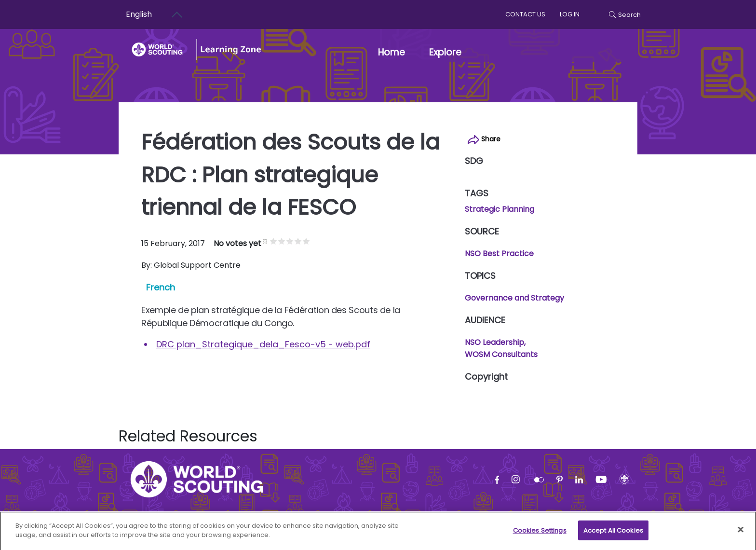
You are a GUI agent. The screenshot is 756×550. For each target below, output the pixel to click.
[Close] (741, 534)
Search (625, 15)
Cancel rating (265, 241)
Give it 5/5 (306, 241)
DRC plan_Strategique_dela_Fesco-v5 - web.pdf (263, 344)
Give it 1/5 (274, 241)
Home (391, 52)
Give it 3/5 (290, 241)
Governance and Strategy (514, 298)
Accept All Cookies (613, 534)
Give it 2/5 (282, 241)
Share (484, 139)
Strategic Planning (499, 209)
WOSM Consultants (501, 354)
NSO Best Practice (499, 254)
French (161, 287)
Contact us (525, 14)
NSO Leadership (494, 342)
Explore (445, 52)
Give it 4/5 (298, 241)
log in (570, 14)
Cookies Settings (540, 534)
